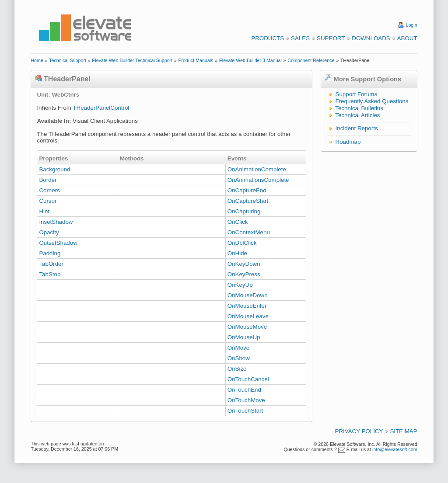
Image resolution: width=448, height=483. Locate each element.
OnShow (239, 358)
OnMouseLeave (248, 316)
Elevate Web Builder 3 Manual (250, 60)
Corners (49, 190)
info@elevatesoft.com (395, 449)
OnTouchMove (246, 400)
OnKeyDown (244, 264)
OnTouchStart (245, 411)
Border (48, 180)
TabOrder (51, 264)
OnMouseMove (247, 327)
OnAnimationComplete (257, 169)
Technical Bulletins (359, 108)
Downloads (371, 38)
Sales (300, 38)
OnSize (237, 369)
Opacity (49, 232)
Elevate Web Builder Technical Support (132, 60)
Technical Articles (357, 115)
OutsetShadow (58, 243)
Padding (50, 253)
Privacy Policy (359, 431)
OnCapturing (244, 211)
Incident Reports (357, 128)
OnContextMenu (249, 232)
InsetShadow (56, 222)
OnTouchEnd (244, 390)
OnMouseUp (244, 337)
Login (412, 25)
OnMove (238, 348)
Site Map (403, 431)
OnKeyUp (240, 285)
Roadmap (348, 142)
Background (54, 169)
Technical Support (68, 60)
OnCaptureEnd (247, 190)
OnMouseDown (248, 295)
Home (37, 60)
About (407, 38)
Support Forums (357, 94)
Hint (44, 211)
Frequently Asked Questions (372, 101)
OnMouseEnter (247, 306)
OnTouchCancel (248, 379)
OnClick (238, 222)
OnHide (237, 253)
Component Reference (311, 60)
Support (331, 38)
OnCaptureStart (248, 201)
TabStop (50, 274)
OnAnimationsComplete (258, 180)
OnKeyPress (244, 274)
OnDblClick (242, 243)
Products (268, 38)
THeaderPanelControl (101, 108)
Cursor (48, 201)
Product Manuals (196, 60)
